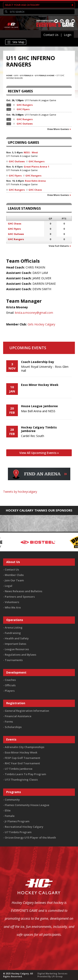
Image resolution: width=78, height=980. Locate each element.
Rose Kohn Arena (35, 181)
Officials (10, 685)
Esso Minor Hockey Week (21, 752)
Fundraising (13, 633)
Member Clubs (14, 575)
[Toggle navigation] (16, 42)
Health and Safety (17, 638)
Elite (8, 810)
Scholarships (13, 727)
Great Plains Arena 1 (36, 167)
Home (9, 75)
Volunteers (12, 602)
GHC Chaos (35, 190)
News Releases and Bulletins (24, 591)
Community (12, 800)
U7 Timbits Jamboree (19, 769)
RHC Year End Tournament (22, 763)
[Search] (42, 12)
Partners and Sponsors (20, 597)
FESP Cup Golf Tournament (22, 758)
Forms (9, 722)
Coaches (10, 680)
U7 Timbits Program (18, 832)
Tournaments (14, 660)
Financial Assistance (18, 716)
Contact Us (51, 35)
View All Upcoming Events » (39, 453)
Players (10, 691)
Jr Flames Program (17, 821)
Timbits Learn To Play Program (25, 774)
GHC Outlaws (25, 124)
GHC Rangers (25, 105)
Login (68, 35)
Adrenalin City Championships (25, 747)
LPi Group (57, 976)
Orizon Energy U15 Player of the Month (30, 838)
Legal (9, 586)
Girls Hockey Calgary (41, 324)
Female (10, 816)
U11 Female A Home (45, 75)
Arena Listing (14, 627)
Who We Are (13, 607)
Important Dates (15, 644)
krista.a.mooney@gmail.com (34, 313)
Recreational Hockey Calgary (24, 827)
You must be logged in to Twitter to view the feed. (39, 498)
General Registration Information (27, 711)
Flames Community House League (27, 805)
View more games (58, 129)
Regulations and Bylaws (20, 655)
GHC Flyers (23, 109)
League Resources (17, 649)
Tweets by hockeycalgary (20, 492)
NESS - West (31, 152)
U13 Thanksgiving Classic (21, 780)
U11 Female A (26, 75)
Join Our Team (14, 580)
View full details (59, 246)
